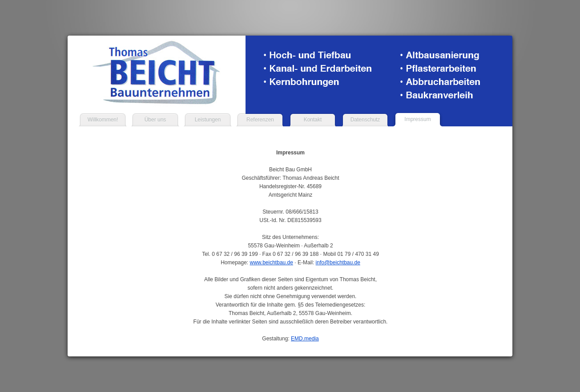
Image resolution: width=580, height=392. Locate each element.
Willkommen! (103, 120)
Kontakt (313, 120)
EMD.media (305, 339)
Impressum (417, 119)
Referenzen (260, 120)
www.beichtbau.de (272, 263)
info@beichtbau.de (338, 263)
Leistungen (208, 120)
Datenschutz (365, 120)
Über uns (155, 120)
